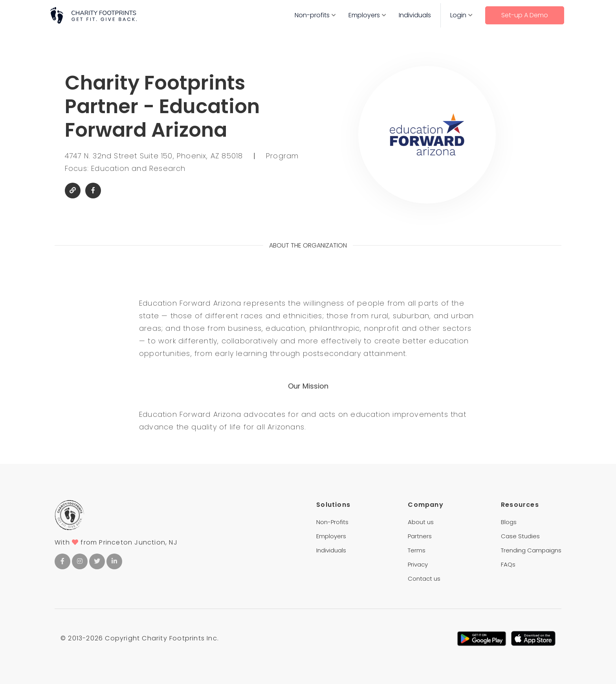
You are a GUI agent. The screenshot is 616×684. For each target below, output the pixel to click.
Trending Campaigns (531, 550)
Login (458, 15)
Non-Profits (332, 522)
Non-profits (312, 15)
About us (421, 522)
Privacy (418, 564)
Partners (420, 536)
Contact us (424, 579)
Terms (417, 550)
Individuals (415, 15)
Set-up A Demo (525, 15)
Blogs (509, 522)
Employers (364, 15)
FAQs (508, 564)
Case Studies (520, 536)
